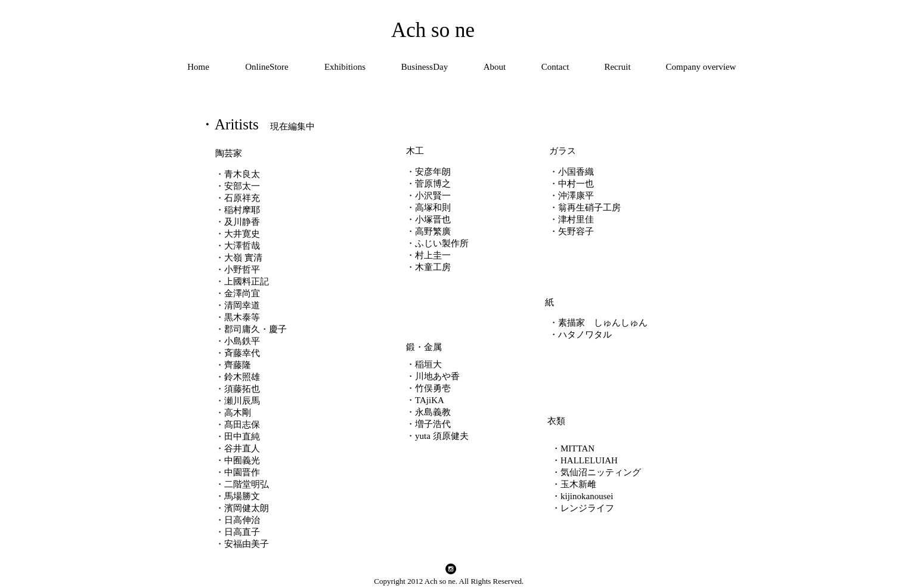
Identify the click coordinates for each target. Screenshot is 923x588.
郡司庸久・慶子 (255, 329)
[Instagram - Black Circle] (451, 569)
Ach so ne (433, 30)
